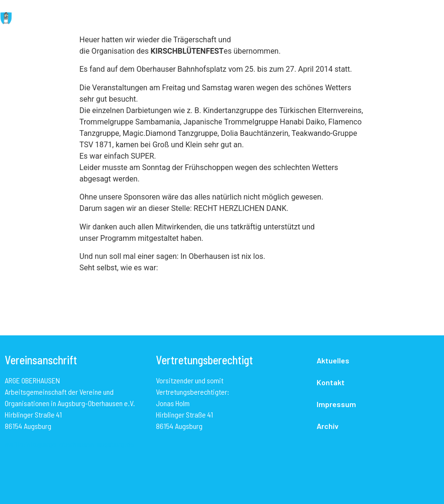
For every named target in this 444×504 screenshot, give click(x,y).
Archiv (328, 426)
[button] (252, 19)
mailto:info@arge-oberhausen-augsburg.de (69, 444)
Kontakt (331, 382)
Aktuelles (333, 360)
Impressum (336, 404)
